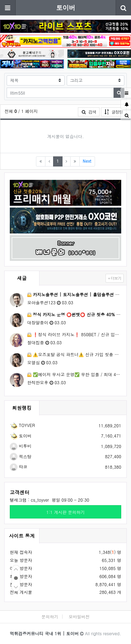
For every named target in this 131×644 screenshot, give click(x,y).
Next (87, 161)
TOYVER (22, 425)
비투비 (21, 446)
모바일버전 (79, 616)
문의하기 (50, 616)
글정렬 (115, 111)
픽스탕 (21, 456)
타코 (19, 466)
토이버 (66, 8)
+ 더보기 (115, 278)
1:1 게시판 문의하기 (65, 512)
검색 (89, 112)
